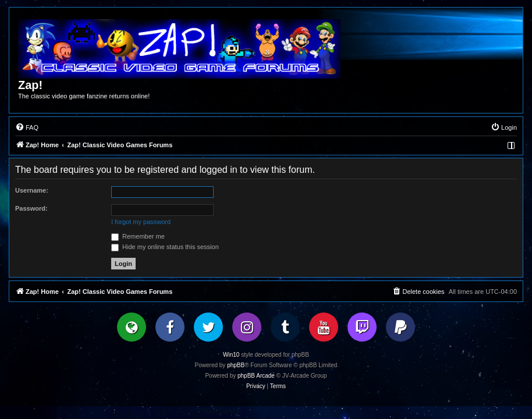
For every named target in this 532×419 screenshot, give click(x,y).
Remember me (138, 236)
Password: (31, 208)
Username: (32, 190)
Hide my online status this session (165, 247)
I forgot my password (141, 222)
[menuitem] (27, 127)
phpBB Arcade (256, 376)
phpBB (236, 365)
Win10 (231, 355)
